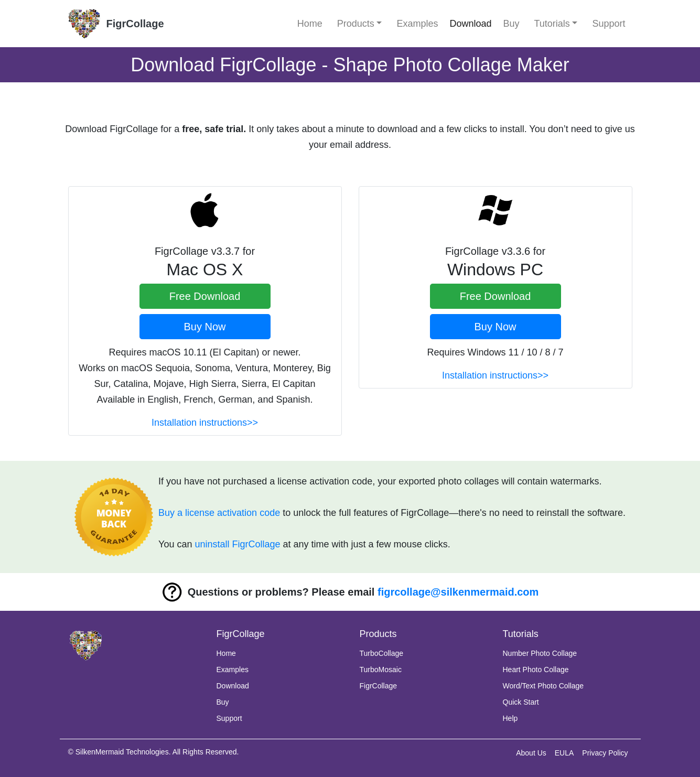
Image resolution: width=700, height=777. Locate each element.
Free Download (205, 296)
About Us (531, 753)
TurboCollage (382, 653)
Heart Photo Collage (536, 670)
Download (470, 24)
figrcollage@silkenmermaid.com (458, 592)
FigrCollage (379, 686)
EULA (564, 753)
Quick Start (521, 702)
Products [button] (356, 24)
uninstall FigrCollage (237, 544)
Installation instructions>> (205, 423)
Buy (511, 24)
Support (609, 24)
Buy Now (204, 327)
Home (310, 24)
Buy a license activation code (219, 513)
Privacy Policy (605, 753)
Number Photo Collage (540, 653)
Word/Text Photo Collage (543, 686)
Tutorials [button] (552, 24)
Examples (417, 24)
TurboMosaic (381, 670)
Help (510, 718)
